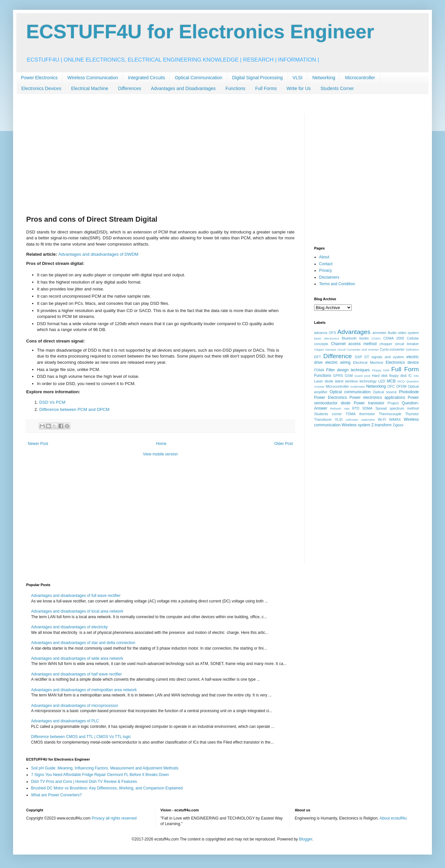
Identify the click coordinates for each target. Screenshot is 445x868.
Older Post (284, 444)
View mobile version (160, 454)
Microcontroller (360, 78)
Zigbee (398, 425)
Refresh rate (340, 408)
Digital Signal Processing (257, 78)
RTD (356, 408)
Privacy (325, 270)
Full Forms (266, 88)
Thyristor (412, 414)
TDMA (351, 414)
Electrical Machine (90, 88)
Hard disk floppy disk (389, 376)
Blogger (306, 839)
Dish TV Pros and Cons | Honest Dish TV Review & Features (84, 782)
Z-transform (382, 425)
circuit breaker (407, 344)
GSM (349, 376)
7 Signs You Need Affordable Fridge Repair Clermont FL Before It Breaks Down (100, 775)
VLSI (297, 78)
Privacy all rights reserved (114, 818)
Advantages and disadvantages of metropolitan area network (84, 690)
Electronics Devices (41, 88)
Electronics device (402, 362)
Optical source (385, 392)
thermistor (367, 414)
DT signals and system (384, 357)
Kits (416, 376)
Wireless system (356, 425)
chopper (386, 344)
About (324, 257)
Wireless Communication (93, 78)
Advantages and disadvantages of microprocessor (75, 706)
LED (382, 381)
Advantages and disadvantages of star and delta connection (83, 643)
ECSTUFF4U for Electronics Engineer (200, 32)
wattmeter (368, 420)
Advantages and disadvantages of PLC (65, 721)
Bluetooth (349, 338)
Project (393, 403)
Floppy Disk (381, 370)
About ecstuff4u (393, 818)
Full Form (405, 369)
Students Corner (337, 88)
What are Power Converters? (56, 795)
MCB (391, 381)
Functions (235, 88)
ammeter (379, 333)
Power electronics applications (377, 397)
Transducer (323, 419)
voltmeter (352, 420)
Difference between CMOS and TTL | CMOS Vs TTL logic (81, 737)
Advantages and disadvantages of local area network (77, 611)
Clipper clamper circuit (330, 350)
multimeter (358, 387)
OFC (391, 386)
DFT (318, 357)
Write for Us (299, 88)
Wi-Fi (382, 419)
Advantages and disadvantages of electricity (69, 627)
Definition (412, 350)
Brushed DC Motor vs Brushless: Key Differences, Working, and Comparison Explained (107, 788)
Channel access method (354, 344)
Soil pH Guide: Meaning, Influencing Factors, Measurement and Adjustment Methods (105, 768)
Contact (326, 264)
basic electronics (327, 338)
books (364, 338)
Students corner (328, 414)
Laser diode (324, 381)
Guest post (362, 376)
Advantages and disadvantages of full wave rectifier (76, 596)
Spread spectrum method (397, 408)
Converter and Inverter (363, 350)
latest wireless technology (356, 381)
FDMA (319, 370)
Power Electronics (39, 78)
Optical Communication (198, 78)
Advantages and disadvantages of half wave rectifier (77, 674)
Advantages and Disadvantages (183, 88)
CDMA (376, 338)
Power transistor (369, 403)
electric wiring (338, 362)
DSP (359, 357)
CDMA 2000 (394, 338)
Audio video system (403, 333)
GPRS (338, 376)
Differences (130, 88)
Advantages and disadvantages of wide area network (77, 658)
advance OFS (325, 333)
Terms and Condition (337, 284)
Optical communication (350, 392)
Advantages (354, 332)
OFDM (401, 386)
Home (161, 444)
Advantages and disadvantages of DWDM (98, 254)
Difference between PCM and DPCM (74, 409)
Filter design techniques (348, 370)
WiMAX (395, 419)
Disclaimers (329, 277)
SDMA (367, 408)
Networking (324, 78)
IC (410, 376)
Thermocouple (390, 414)
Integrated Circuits (147, 78)
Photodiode (409, 392)
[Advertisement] (160, 159)
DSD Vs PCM (52, 402)
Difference (338, 356)
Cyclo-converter (392, 349)
